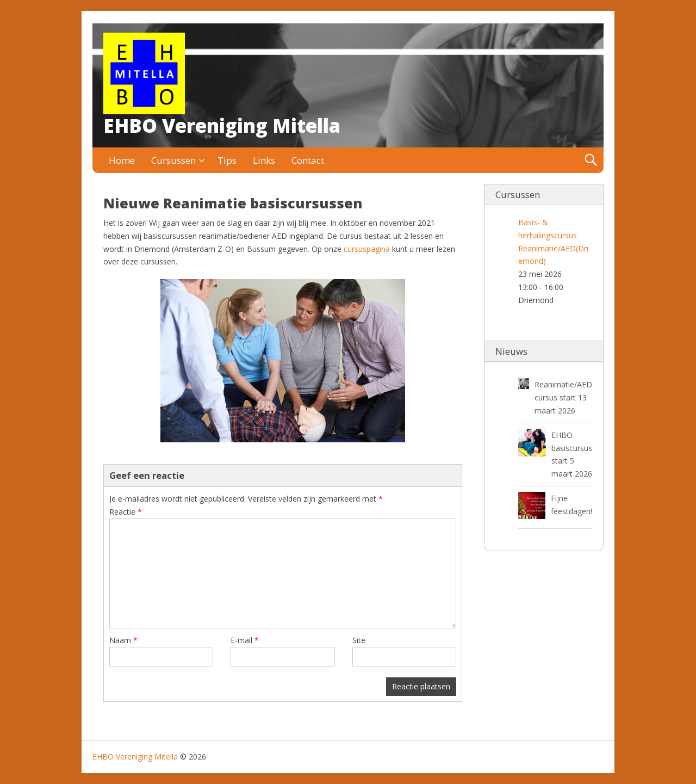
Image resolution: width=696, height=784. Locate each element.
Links (264, 160)
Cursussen (173, 160)
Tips (227, 160)
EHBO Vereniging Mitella (222, 125)
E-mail (245, 640)
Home (122, 160)
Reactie (126, 512)
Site (359, 640)
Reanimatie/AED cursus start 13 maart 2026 (563, 397)
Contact (308, 160)
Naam (123, 640)
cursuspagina (367, 249)
